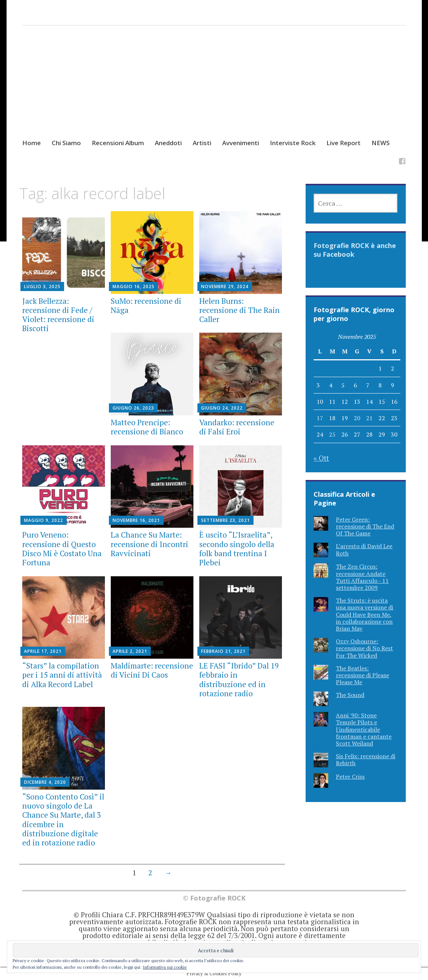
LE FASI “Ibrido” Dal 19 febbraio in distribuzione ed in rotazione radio (239, 679)
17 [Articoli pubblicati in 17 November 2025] (320, 418)
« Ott (321, 458)
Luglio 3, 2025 (42, 286)
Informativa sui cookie (165, 967)
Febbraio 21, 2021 (223, 651)
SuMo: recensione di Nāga (146, 305)
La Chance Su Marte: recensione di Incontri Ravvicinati (150, 544)
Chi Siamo (66, 143)
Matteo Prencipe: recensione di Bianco (147, 427)
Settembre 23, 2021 (225, 520)
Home (32, 143)
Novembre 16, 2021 (136, 520)
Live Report (343, 143)
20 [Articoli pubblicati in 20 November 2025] (357, 418)
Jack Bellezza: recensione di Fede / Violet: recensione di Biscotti (58, 315)
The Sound (350, 695)
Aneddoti (168, 143)
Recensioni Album (118, 143)
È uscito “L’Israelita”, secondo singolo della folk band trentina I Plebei (237, 549)
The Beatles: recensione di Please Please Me (362, 675)
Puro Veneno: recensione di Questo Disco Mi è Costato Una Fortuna (62, 549)
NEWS (381, 143)
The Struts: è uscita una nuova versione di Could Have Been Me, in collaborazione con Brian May (364, 614)
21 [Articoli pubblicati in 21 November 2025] (369, 418)
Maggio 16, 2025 (133, 286)
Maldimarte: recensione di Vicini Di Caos (152, 670)
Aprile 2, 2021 (130, 651)
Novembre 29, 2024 (225, 286)
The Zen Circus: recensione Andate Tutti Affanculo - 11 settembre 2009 (362, 577)
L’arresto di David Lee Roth (364, 549)
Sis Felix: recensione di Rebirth (366, 760)
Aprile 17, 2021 (43, 651)
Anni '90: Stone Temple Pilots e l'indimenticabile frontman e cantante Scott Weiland (364, 729)
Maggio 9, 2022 (44, 520)
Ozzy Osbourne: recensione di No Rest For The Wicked (364, 648)
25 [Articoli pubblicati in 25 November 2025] (332, 434)
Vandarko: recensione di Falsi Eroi (237, 427)
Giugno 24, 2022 (222, 408)
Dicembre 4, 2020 (45, 782)
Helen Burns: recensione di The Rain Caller (239, 310)
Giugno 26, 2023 (133, 408)
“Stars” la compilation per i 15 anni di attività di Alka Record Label (62, 675)
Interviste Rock (293, 143)
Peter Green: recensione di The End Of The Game (365, 526)
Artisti (202, 143)
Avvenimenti (241, 143)
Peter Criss (350, 776)
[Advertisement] (214, 89)
